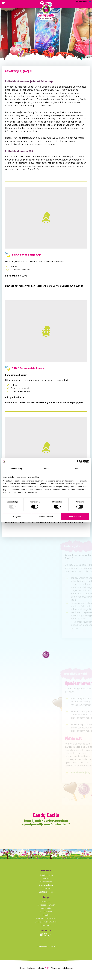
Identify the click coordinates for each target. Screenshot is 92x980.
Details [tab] (46, 469)
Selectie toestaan (46, 517)
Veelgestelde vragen (46, 905)
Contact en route (46, 892)
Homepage (46, 925)
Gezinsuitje (46, 908)
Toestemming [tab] (16, 469)
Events (46, 915)
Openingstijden (46, 875)
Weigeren (17, 517)
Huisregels (46, 902)
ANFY (47, 968)
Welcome (46, 889)
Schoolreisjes (46, 885)
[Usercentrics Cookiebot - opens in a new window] (79, 462)
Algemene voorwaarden (46, 922)
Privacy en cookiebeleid (46, 918)
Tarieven (46, 878)
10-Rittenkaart (46, 912)
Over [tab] (76, 469)
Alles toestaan (75, 517)
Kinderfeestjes (46, 882)
